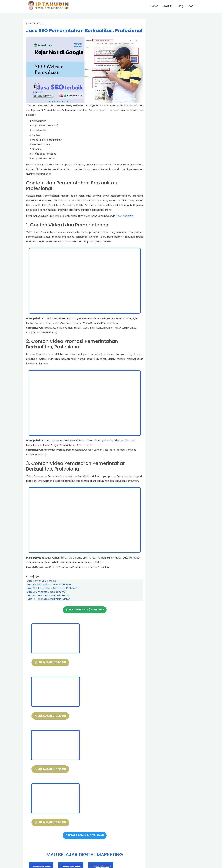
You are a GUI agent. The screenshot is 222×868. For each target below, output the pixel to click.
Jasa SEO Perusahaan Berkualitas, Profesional (53, 588)
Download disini (125, 216)
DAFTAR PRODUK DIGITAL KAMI (85, 729)
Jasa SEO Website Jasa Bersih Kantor (48, 599)
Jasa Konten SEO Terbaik (41, 581)
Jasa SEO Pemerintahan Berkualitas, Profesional (84, 31)
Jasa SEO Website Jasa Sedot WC (46, 592)
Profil (191, 7)
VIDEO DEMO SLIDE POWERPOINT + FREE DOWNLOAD (85, 836)
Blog (180, 7)
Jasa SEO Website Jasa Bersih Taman (48, 595)
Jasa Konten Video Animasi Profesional (49, 584)
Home (154, 7)
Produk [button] (168, 7)
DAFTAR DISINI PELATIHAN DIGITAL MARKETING (85, 828)
